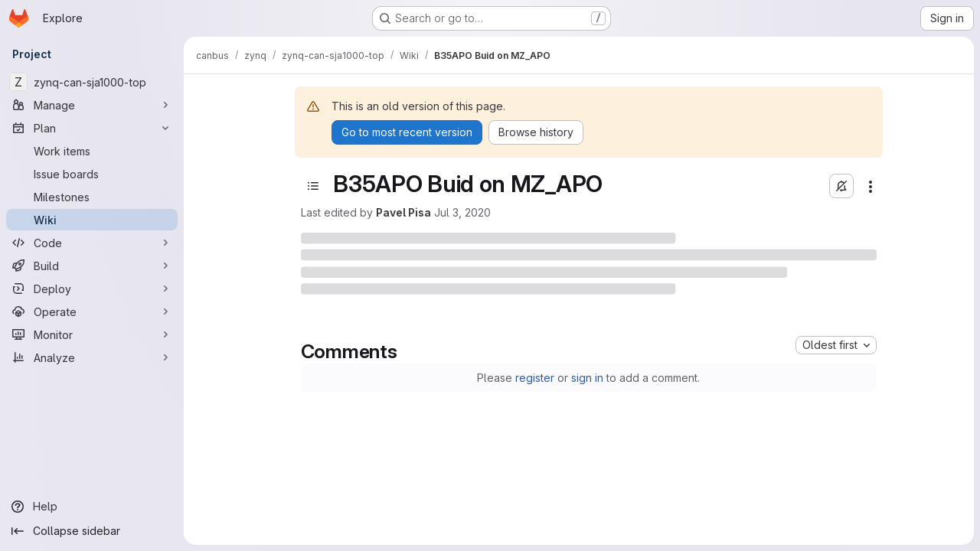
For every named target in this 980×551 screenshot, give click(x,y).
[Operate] (92, 311)
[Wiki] (92, 220)
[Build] (92, 266)
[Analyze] (92, 357)
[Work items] (92, 151)
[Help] (92, 507)
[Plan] (92, 128)
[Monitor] (92, 334)
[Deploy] (92, 289)
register (535, 378)
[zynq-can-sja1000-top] (92, 82)
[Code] (92, 243)
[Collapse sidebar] (92, 531)
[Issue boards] (92, 174)
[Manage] (92, 105)
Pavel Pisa (403, 212)
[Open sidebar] (313, 186)
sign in (587, 378)
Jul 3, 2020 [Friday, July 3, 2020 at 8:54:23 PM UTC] (462, 212)
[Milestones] (92, 197)
